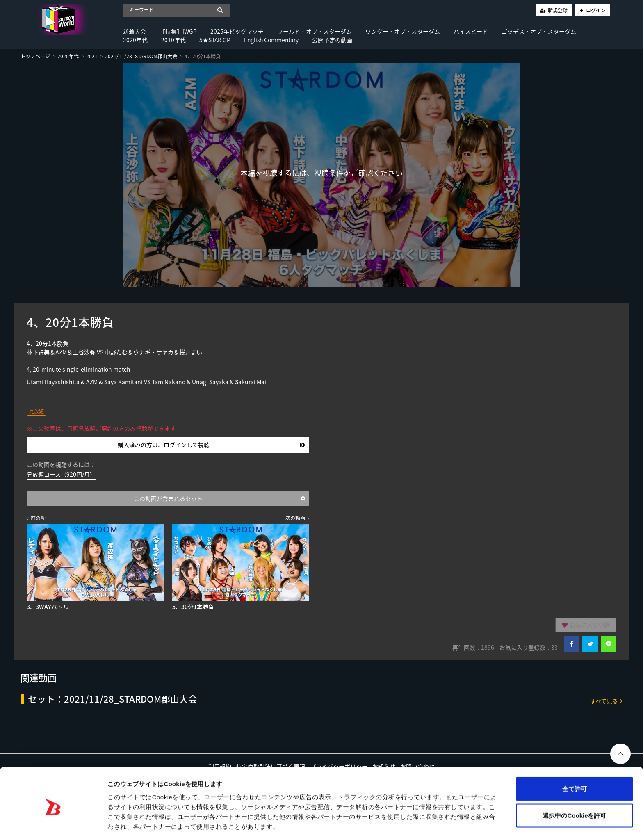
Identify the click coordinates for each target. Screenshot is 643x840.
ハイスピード (471, 31)
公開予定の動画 (332, 40)
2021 (92, 56)
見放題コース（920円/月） (61, 474)
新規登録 (558, 10)
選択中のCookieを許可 (574, 786)
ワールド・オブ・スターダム (315, 31)
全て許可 (575, 759)
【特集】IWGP (178, 31)
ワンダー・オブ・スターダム (403, 31)
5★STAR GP (215, 40)
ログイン (596, 10)
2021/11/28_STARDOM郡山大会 (141, 56)
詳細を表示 (396, 824)
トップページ (35, 56)
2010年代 (173, 40)
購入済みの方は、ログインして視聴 (211, 445)
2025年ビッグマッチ (237, 31)
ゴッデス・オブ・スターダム (539, 31)
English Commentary (271, 40)
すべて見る (606, 701)
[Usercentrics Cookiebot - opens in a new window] (53, 824)
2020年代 (135, 40)
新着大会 (135, 31)
